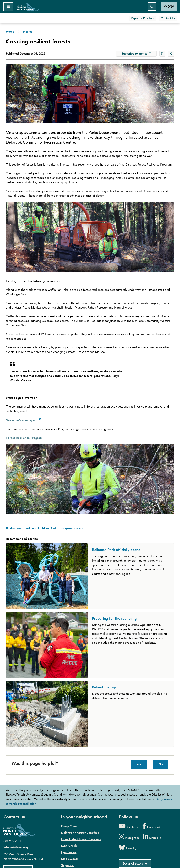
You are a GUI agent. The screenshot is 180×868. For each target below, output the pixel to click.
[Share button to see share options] (171, 54)
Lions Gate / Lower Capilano (81, 839)
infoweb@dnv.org (16, 847)
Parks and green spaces (67, 528)
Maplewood (69, 859)
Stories (27, 32)
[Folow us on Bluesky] (128, 847)
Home (28, 7)
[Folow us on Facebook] (151, 826)
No (161, 764)
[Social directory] (135, 864)
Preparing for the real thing (114, 618)
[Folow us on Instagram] (129, 837)
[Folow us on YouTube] (129, 826)
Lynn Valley (69, 852)
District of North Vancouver (21, 830)
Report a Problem (142, 18)
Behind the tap (104, 687)
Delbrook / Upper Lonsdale (80, 833)
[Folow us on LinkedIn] (152, 837)
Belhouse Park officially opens (116, 550)
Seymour (67, 865)
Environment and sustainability (27, 528)
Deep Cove (69, 826)
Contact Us (168, 18)
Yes (139, 764)
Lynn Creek (69, 846)
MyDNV (169, 6)
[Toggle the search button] (152, 7)
